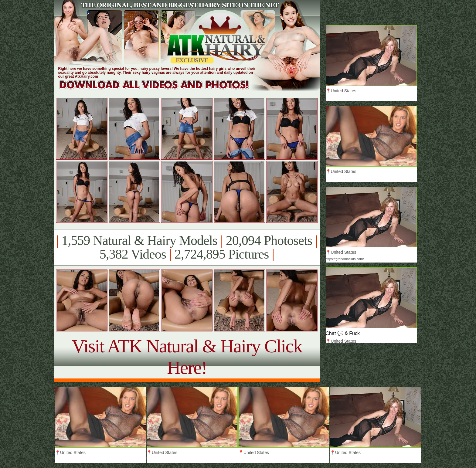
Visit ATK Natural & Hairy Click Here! (187, 357)
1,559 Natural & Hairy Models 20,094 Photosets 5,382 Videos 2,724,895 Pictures (187, 247)
